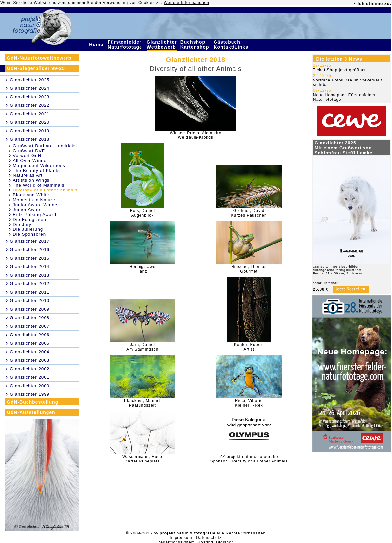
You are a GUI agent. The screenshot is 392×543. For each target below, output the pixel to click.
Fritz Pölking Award (35, 215)
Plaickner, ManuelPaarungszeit (142, 403)
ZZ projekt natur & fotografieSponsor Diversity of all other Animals (249, 459)
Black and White (31, 195)
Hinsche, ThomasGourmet (249, 269)
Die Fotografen (29, 219)
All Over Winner (30, 161)
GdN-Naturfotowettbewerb (39, 58)
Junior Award (27, 210)
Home (97, 45)
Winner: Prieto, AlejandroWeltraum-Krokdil (196, 135)
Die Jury (22, 224)
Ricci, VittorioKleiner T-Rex (249, 403)
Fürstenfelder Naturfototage (126, 45)
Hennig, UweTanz (142, 269)
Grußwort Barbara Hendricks (45, 146)
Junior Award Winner (36, 205)
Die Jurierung (28, 229)
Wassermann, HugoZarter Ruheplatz (142, 459)
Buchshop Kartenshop (196, 45)
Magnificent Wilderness (39, 165)
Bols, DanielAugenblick (142, 213)
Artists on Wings (31, 180)
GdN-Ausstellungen (31, 412)
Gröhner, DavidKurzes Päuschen (249, 213)
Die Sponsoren (29, 234)
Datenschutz (209, 538)
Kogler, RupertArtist (249, 347)
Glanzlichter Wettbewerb (162, 45)
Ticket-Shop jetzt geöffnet (339, 70)
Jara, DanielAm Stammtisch (142, 347)
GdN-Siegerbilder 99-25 (36, 68)
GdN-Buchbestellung (33, 402)
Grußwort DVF (29, 151)
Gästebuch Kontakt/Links (232, 45)
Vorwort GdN (27, 156)
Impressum (181, 538)
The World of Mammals (39, 185)
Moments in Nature (34, 200)
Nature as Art (28, 175)
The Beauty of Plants (36, 170)
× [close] (355, 4)
